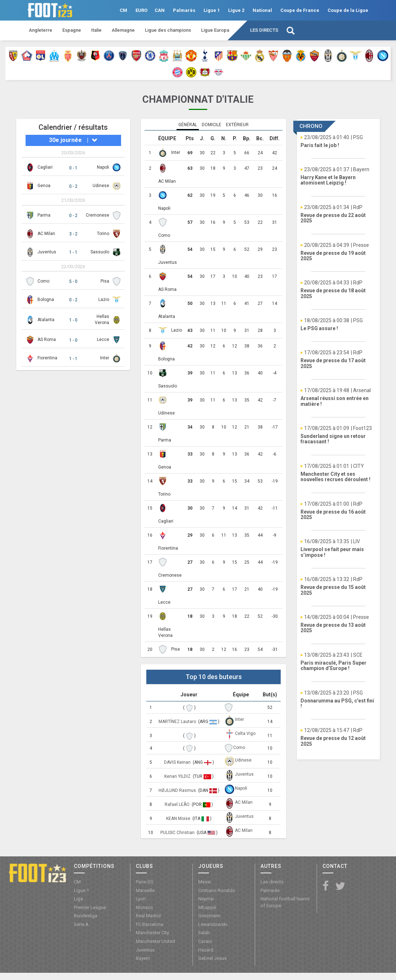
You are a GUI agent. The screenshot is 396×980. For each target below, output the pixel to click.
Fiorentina (47, 358)
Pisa (105, 281)
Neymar (206, 899)
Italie (96, 30)
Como (43, 281)
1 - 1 (73, 252)
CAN (160, 10)
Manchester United (155, 941)
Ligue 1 (212, 10)
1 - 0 (73, 320)
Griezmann (209, 916)
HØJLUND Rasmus (178, 790)
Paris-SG (145, 882)
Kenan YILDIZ (178, 776)
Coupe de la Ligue (348, 10)
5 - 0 (73, 281)
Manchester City (152, 933)
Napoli (103, 167)
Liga (78, 899)
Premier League (90, 907)
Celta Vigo (245, 733)
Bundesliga (86, 916)
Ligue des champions (168, 30)
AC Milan (46, 234)
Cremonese (97, 215)
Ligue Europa (215, 30)
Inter (105, 358)
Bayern (143, 958)
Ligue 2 (236, 10)
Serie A (81, 924)
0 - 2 (73, 186)
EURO (141, 10)
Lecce (103, 340)
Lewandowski (213, 924)
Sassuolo (100, 252)
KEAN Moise (179, 819)
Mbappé (207, 907)
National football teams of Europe (285, 902)
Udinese (101, 186)
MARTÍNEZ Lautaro (178, 722)
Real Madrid (148, 916)
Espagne (72, 30)
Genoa (44, 186)
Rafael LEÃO (178, 804)
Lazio (104, 300)
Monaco (144, 907)
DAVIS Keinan (178, 762)
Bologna (46, 300)
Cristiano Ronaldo (217, 890)
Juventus (47, 252)
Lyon (141, 899)
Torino (103, 234)
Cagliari (45, 167)
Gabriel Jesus (212, 958)
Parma (44, 215)
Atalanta (46, 320)
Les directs (264, 30)
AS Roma (47, 340)
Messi (204, 882)
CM (123, 10)
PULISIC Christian (178, 833)
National (262, 10)
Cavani (205, 941)
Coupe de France (300, 10)
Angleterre (41, 30)
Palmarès (184, 10)
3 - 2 (73, 234)
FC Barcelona (150, 924)
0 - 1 (73, 168)
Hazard (206, 950)
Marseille (145, 890)
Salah (204, 933)
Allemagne (123, 30)
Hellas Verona (165, 632)
